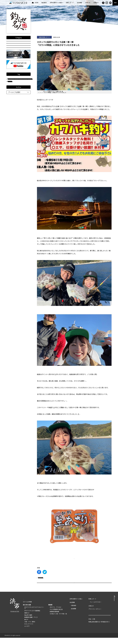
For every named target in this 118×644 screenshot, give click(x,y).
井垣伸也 (23, 128)
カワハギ (42, 579)
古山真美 (13, 145)
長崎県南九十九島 (15, 120)
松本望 (12, 116)
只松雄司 (13, 124)
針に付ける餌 (27, 611)
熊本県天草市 (14, 153)
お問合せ (96, 3)
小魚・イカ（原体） (30, 628)
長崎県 (25, 112)
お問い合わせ (100, 623)
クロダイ (25, 104)
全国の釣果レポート (19, 43)
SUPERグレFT (14, 169)
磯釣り (22, 136)
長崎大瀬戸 (22, 161)
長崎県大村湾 (14, 112)
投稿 (19, 53)
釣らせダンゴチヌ (15, 173)
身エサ (26, 626)
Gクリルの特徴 (27, 608)
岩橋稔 (12, 108)
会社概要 (73, 615)
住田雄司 (22, 108)
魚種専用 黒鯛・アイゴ (31, 624)
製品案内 (44, 3)
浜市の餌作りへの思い (56, 3)
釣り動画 (19, 48)
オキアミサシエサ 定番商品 (32, 617)
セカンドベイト (29, 630)
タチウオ (13, 157)
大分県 (22, 157)
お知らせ (88, 3)
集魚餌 (50, 611)
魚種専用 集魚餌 (54, 618)
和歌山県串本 (14, 165)
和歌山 (25, 149)
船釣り (21, 132)
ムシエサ (27, 632)
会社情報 (79, 3)
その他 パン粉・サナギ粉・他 (58, 620)
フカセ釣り (14, 104)
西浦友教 (13, 128)
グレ (12, 100)
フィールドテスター (16, 96)
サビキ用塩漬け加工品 (56, 616)
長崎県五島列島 (14, 177)
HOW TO (19, 59)
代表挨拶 (73, 612)
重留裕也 (22, 140)
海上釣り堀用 (28, 621)
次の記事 (102, 587)
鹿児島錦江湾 (24, 145)
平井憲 (12, 161)
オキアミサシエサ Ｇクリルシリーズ (34, 614)
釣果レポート (70, 3)
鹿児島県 (13, 181)
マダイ (12, 140)
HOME (37, 3)
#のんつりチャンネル (79, 490)
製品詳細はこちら (74, 558)
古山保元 (25, 153)
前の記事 (46, 587)
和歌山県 (13, 136)
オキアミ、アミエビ (55, 613)
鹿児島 (12, 132)
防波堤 (21, 116)
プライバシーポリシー (95, 615)
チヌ (12, 92)
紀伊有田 (26, 177)
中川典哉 (23, 124)
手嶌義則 (22, 100)
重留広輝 (23, 181)
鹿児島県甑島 (14, 149)
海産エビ (27, 619)
